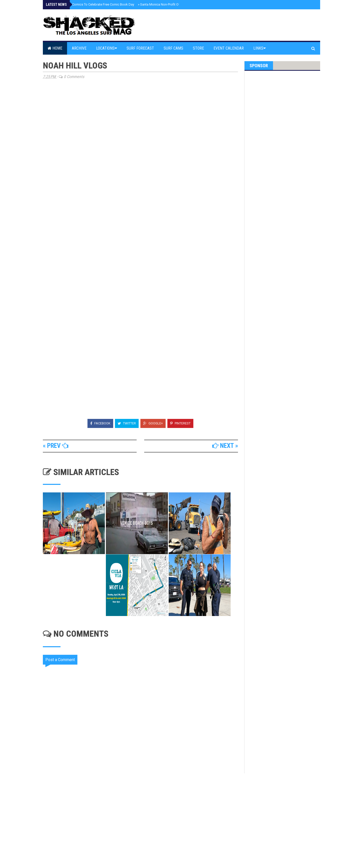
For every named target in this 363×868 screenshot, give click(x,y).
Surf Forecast (140, 48)
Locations (107, 48)
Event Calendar (229, 48)
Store (198, 48)
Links (260, 48)
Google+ (153, 423)
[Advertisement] (144, 816)
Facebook (100, 423)
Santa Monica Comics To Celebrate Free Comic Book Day (92, 4)
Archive (79, 48)
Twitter (127, 423)
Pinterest (180, 423)
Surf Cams (173, 48)
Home (55, 48)
